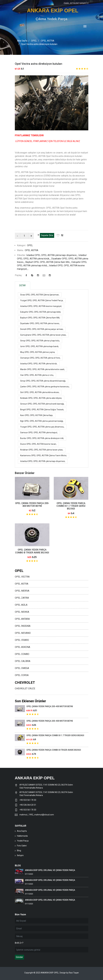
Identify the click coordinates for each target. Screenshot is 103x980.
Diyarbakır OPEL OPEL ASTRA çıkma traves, (40, 323)
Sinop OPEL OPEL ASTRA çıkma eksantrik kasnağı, (43, 381)
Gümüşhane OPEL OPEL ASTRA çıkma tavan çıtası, (43, 335)
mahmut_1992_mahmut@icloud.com (37, 814)
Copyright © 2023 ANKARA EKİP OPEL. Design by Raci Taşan (52, 973)
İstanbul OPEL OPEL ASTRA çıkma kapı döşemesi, (43, 461)
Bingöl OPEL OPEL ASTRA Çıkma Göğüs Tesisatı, (42, 409)
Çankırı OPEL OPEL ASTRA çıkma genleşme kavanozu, (45, 386)
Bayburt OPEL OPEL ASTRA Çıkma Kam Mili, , (48, 262)
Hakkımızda (22, 836)
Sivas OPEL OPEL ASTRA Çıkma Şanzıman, (40, 295)
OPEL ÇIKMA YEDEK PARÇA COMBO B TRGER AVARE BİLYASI (32, 551)
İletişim (20, 855)
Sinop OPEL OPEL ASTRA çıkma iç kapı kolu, (40, 340)
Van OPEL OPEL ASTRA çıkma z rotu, (37, 375)
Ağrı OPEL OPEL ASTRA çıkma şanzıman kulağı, (42, 421)
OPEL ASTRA (47, 41)
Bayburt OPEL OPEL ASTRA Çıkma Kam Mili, (40, 318)
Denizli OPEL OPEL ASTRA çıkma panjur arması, (42, 329)
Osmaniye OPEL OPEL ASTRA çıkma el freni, (40, 358)
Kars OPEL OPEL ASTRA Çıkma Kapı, (37, 415)
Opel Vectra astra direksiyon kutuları (39, 64)
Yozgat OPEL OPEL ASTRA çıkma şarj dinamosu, (42, 427)
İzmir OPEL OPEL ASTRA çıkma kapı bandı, (39, 346)
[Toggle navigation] (85, 26)
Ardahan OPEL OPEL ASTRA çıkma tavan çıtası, (42, 450)
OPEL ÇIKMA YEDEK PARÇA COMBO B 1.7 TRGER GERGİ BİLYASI (71, 506)
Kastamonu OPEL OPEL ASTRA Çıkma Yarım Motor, (44, 455)
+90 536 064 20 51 (28, 805)
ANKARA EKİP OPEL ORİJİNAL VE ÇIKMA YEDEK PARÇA (50, 870)
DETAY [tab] (23, 285)
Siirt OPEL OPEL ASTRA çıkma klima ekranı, (40, 392)
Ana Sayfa (22, 41)
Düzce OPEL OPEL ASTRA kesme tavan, (38, 444)
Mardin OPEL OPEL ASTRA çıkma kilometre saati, (42, 369)
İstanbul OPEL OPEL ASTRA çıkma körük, (39, 363)
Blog (19, 850)
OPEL (34, 41)
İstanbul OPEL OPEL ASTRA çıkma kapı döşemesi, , (52, 255)
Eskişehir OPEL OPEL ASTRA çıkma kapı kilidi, (41, 312)
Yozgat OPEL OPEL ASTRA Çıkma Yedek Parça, (42, 300)
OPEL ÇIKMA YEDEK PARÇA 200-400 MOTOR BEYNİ (32, 504)
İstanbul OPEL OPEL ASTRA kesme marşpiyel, (41, 306)
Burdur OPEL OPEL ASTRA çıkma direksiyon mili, (42, 438)
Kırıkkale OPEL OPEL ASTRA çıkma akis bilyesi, (41, 398)
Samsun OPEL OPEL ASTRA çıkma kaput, (39, 432)
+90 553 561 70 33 (28, 800)
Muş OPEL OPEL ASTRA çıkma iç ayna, (38, 352)
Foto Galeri (22, 845)
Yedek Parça (23, 841)
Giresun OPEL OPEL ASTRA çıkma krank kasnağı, (42, 404)
